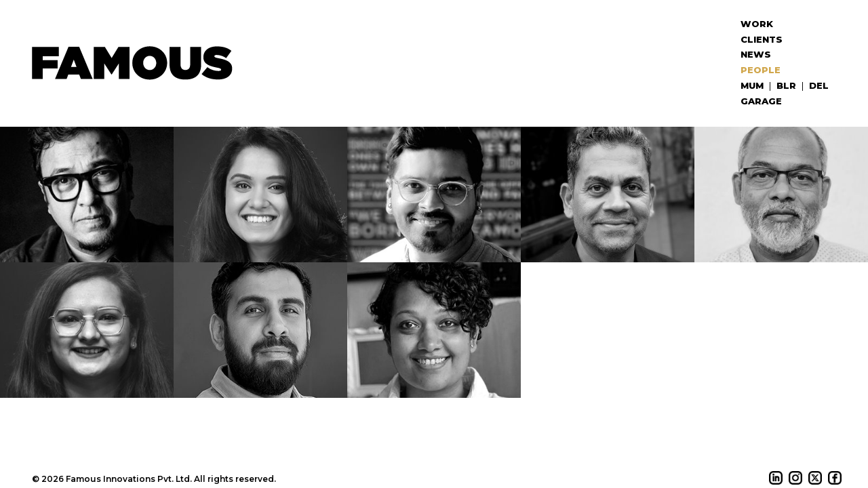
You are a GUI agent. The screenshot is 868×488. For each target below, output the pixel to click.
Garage (761, 101)
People (761, 70)
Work (757, 24)
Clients (762, 39)
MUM (752, 85)
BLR (786, 85)
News (756, 54)
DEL (819, 85)
